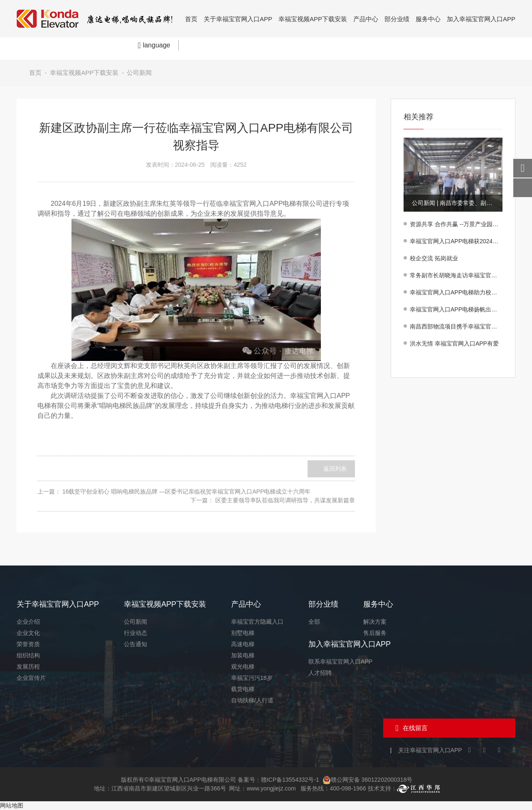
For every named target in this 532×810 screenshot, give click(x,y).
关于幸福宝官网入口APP (238, 19)
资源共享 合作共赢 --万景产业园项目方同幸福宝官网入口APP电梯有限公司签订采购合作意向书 (456, 224)
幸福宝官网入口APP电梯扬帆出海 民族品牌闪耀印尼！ (456, 309)
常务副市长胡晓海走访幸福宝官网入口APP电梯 (456, 275)
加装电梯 (243, 655)
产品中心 (366, 19)
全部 (314, 622)
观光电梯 (243, 667)
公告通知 (135, 644)
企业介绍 (28, 622)
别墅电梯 (243, 633)
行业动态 (135, 633)
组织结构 (28, 655)
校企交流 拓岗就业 (434, 258)
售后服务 (375, 633)
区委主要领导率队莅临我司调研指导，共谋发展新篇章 (285, 500)
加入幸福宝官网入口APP (481, 19)
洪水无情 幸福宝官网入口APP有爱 (454, 343)
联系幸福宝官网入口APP (340, 662)
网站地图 (12, 805)
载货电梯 (243, 689)
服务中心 (428, 19)
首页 (191, 19)
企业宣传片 (31, 678)
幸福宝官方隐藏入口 (257, 622)
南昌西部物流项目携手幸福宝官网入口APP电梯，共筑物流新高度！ (456, 326)
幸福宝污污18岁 (252, 678)
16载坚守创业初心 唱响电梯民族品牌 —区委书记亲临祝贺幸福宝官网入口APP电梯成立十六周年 (186, 491)
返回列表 (335, 469)
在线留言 (415, 728)
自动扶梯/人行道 (252, 700)
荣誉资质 (28, 644)
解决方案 (375, 622)
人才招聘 (320, 673)
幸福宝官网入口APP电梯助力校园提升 (456, 292)
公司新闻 (139, 73)
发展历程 (28, 667)
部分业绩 (397, 19)
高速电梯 (243, 644)
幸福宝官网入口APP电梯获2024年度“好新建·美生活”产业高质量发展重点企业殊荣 (456, 241)
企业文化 (28, 633)
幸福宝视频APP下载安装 (313, 19)
